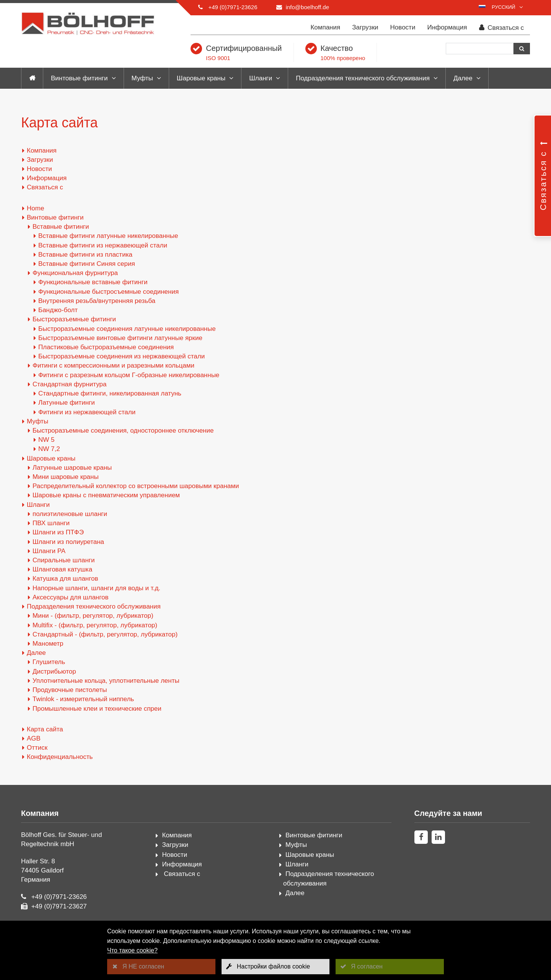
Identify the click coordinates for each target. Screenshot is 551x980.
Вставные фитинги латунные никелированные (108, 236)
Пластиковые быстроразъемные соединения (106, 347)
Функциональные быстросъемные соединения (108, 292)
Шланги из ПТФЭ (58, 532)
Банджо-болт (58, 310)
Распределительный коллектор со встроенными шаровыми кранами (136, 486)
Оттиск (37, 748)
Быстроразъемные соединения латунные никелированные (127, 329)
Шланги (261, 78)
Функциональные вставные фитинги (93, 282)
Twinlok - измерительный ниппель (83, 699)
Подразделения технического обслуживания (363, 78)
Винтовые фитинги (79, 78)
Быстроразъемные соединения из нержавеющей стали (121, 356)
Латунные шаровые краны (72, 468)
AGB (34, 738)
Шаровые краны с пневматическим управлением (106, 495)
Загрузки (365, 27)
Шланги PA (49, 551)
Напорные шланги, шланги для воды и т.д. (96, 588)
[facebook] (421, 837)
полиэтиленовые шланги (70, 514)
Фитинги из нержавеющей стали (87, 412)
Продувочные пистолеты (70, 690)
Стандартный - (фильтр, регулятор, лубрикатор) (105, 634)
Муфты (142, 78)
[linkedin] (438, 837)
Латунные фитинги (67, 403)
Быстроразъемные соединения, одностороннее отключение (123, 431)
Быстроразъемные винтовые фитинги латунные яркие (120, 338)
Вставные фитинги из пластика (85, 255)
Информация (447, 27)
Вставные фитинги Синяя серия (87, 264)
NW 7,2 (49, 449)
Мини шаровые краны (66, 477)
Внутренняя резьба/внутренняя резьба (97, 301)
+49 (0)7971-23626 (233, 7)
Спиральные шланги (64, 560)
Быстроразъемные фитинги (74, 319)
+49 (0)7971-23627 (59, 906)
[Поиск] (480, 49)
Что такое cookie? (132, 950)
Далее (463, 78)
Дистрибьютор (54, 672)
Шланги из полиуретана (68, 542)
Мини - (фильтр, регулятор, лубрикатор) (93, 616)
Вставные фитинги (61, 227)
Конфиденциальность (60, 757)
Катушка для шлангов (65, 579)
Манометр (48, 644)
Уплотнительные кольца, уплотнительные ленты (106, 681)
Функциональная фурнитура (75, 273)
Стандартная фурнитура (69, 384)
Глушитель (49, 662)
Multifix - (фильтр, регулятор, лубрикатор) (95, 625)
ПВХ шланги (51, 523)
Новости (403, 27)
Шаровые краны (201, 78)
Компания (325, 27)
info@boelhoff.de (307, 7)
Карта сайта (45, 729)
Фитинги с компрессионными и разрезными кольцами (113, 365)
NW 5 (46, 440)
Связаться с (502, 28)
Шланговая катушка (62, 569)
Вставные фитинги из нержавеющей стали (103, 245)
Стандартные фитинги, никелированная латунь (110, 393)
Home (35, 208)
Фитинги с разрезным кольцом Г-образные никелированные (129, 375)
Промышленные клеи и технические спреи (97, 709)
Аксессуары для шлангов (71, 597)
